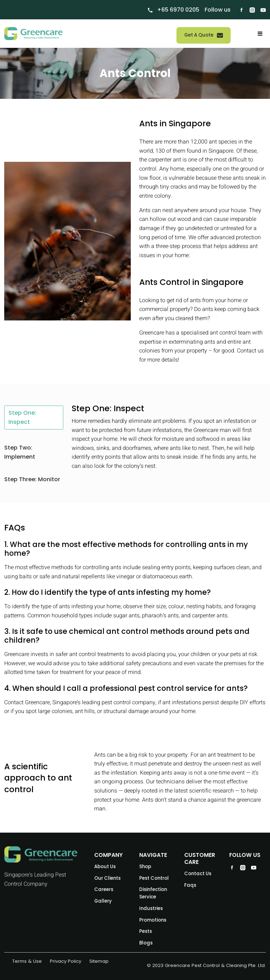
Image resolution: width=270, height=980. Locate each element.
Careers (104, 889)
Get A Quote (204, 35)
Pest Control (154, 878)
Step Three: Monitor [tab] (32, 479)
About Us (105, 867)
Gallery (103, 901)
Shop (145, 867)
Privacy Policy (66, 961)
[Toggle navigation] (260, 33)
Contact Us (198, 874)
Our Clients (107, 878)
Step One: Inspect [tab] (22, 417)
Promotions (153, 920)
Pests (146, 931)
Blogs (146, 943)
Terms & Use (27, 961)
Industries (151, 908)
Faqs (190, 885)
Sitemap (99, 961)
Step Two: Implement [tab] (20, 452)
